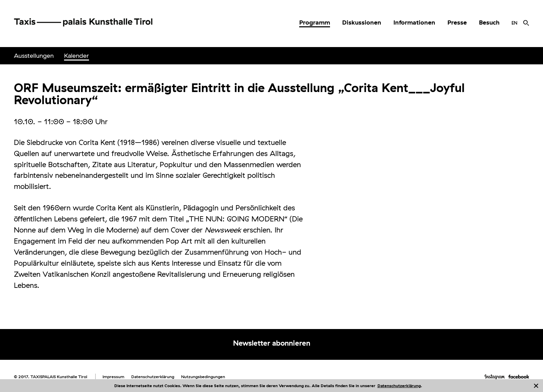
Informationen (414, 22)
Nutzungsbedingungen (203, 377)
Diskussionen (362, 22)
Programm (315, 22)
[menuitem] (315, 22)
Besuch (489, 22)
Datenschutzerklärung (399, 386)
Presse (457, 22)
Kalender (77, 56)
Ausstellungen (34, 56)
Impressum (113, 377)
